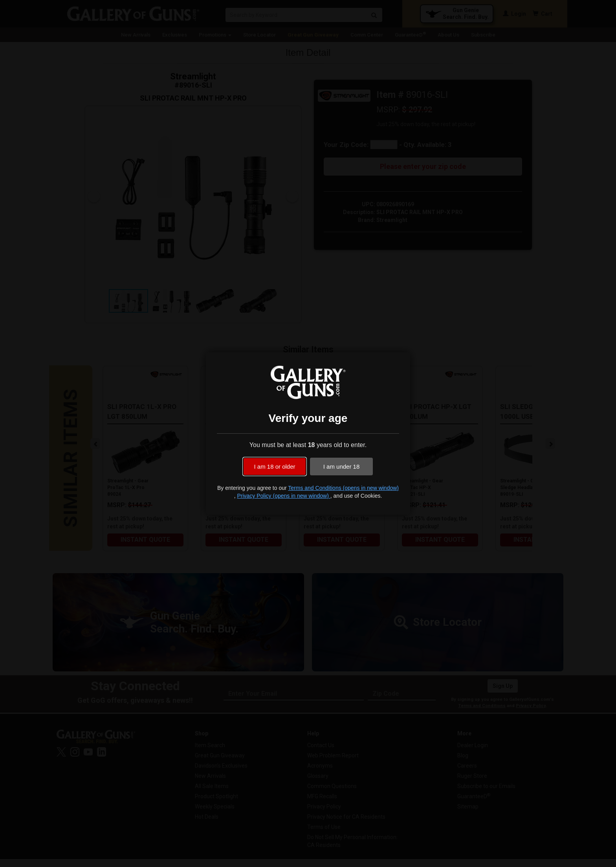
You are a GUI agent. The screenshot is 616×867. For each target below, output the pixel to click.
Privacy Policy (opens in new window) (283, 496)
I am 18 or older (274, 466)
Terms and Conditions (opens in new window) (343, 488)
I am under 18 (342, 466)
